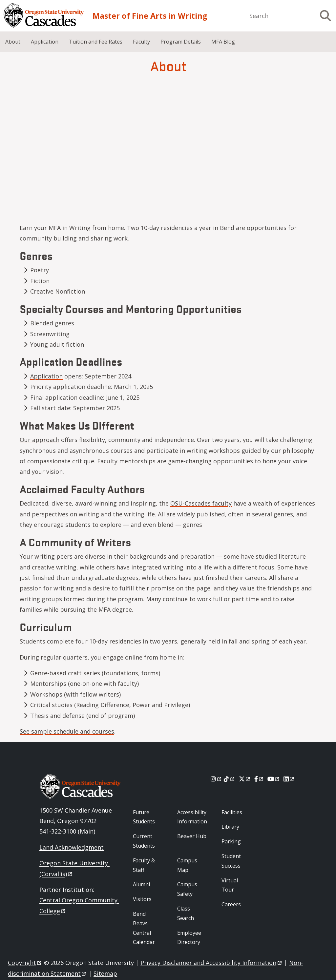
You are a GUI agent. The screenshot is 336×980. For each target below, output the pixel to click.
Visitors (142, 899)
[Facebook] (259, 779)
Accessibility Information (192, 817)
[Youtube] (274, 779)
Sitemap (105, 973)
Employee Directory (189, 938)
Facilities (232, 812)
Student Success (231, 861)
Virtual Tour (230, 885)
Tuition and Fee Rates (96, 42)
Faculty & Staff (144, 865)
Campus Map (187, 865)
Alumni (141, 884)
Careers (231, 904)
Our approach (40, 440)
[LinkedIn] (289, 779)
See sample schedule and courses (67, 731)
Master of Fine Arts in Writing (150, 16)
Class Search (186, 913)
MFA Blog (223, 42)
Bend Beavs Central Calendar (144, 928)
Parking (231, 841)
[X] (245, 779)
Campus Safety (187, 889)
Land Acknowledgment (72, 847)
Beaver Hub (192, 836)
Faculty (141, 42)
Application (45, 42)
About (13, 42)
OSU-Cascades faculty (201, 503)
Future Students (144, 817)
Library (230, 827)
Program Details (181, 42)
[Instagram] (216, 779)
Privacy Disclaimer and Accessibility (211, 963)
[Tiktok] (230, 779)
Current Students (144, 841)
